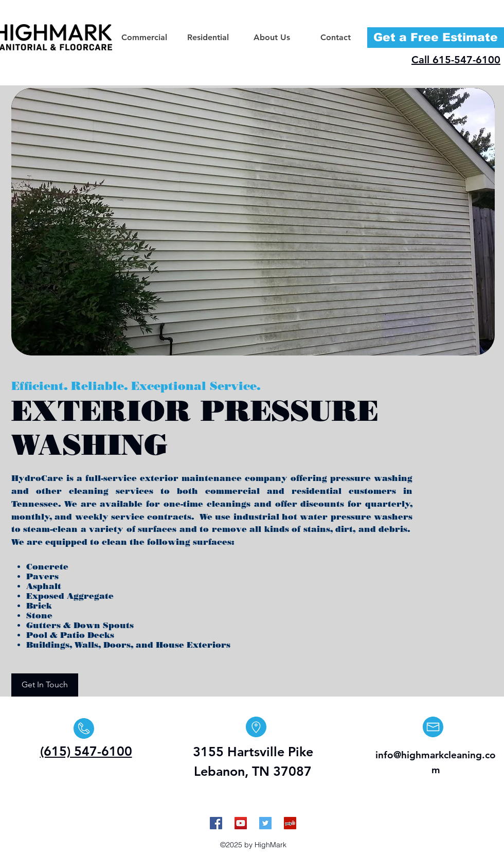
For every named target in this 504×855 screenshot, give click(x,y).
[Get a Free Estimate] (436, 38)
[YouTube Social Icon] (241, 823)
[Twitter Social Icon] (265, 823)
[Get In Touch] (45, 685)
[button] (144, 38)
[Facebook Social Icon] (216, 823)
